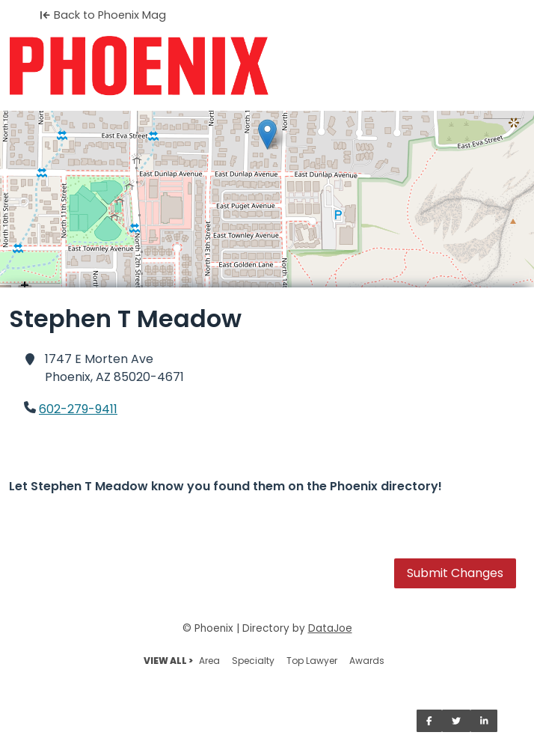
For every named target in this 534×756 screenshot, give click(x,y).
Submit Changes (455, 573)
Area (209, 661)
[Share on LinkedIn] (484, 721)
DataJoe (330, 628)
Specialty (253, 661)
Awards (367, 661)
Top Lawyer (312, 661)
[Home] (267, 66)
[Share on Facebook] (429, 721)
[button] (267, 134)
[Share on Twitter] (456, 721)
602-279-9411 (78, 409)
